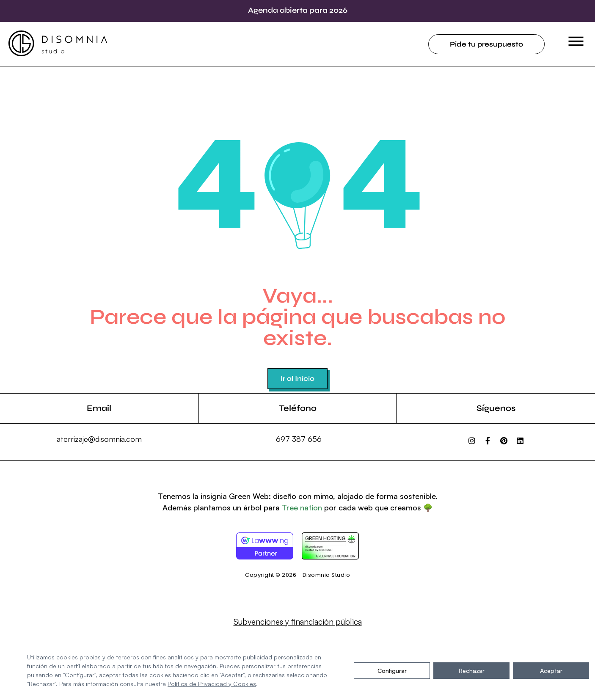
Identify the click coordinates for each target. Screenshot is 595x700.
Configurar (392, 671)
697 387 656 (299, 439)
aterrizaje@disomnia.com (99, 439)
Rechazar (472, 671)
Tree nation (302, 507)
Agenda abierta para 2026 (298, 10)
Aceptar (551, 671)
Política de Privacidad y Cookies (212, 684)
